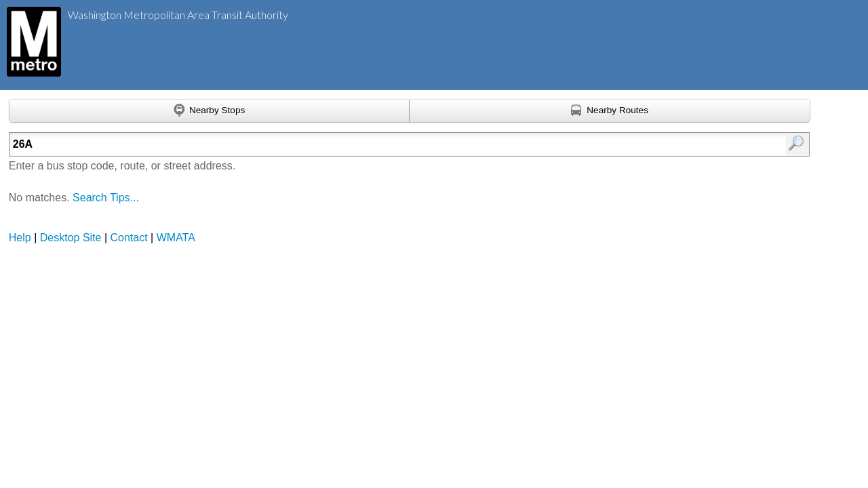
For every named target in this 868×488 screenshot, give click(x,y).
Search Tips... (106, 198)
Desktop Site (71, 238)
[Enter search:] (351, 144)
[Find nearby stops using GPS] (210, 111)
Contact (129, 238)
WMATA (176, 238)
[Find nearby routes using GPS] (610, 111)
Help (20, 238)
